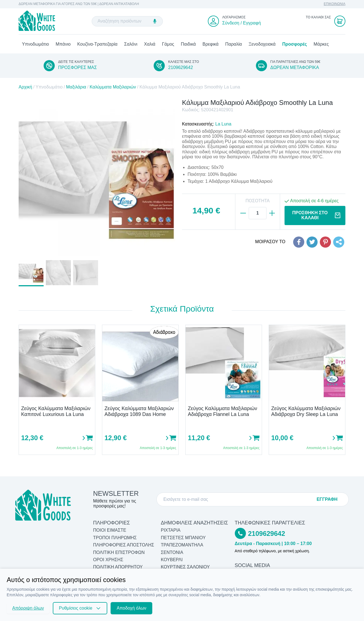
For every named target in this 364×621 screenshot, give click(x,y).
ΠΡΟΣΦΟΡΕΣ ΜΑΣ (77, 68)
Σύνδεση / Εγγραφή (242, 23)
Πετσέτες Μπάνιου (183, 538)
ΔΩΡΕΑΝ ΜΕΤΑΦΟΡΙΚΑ (295, 68)
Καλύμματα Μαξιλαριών (113, 88)
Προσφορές (295, 45)
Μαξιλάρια (76, 88)
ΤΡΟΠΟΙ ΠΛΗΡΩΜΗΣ (115, 538)
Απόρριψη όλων (28, 608)
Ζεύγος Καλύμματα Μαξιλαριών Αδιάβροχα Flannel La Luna (222, 412)
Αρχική (25, 88)
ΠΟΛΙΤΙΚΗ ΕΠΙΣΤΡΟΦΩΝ (119, 552)
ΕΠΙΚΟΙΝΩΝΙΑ (335, 4)
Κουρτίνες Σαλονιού (185, 567)
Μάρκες (321, 45)
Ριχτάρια (171, 530)
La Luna (223, 125)
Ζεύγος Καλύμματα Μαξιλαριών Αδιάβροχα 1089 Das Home (139, 412)
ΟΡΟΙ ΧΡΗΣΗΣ (108, 560)
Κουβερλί (172, 560)
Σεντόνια (172, 552)
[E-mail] (238, 499)
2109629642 (180, 68)
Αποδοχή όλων (131, 608)
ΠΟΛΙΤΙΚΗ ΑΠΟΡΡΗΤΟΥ (118, 567)
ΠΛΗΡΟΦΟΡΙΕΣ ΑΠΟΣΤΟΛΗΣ (124, 545)
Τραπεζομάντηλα (182, 545)
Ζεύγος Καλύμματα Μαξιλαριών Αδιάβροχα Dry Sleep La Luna (306, 412)
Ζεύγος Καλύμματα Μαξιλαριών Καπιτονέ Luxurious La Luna (56, 412)
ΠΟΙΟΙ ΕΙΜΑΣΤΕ (110, 530)
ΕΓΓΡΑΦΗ (327, 499)
